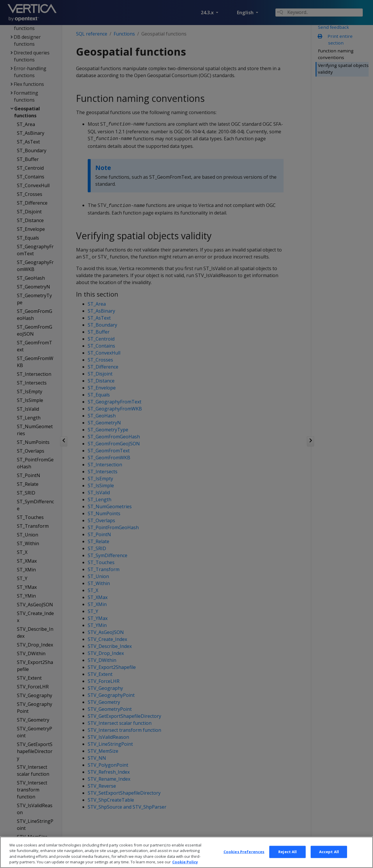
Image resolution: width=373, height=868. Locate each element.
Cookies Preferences (244, 857)
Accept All (329, 857)
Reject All (287, 857)
